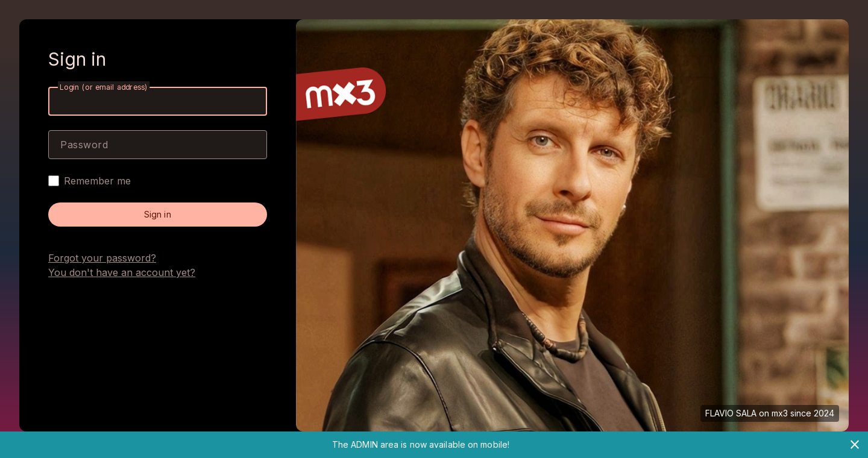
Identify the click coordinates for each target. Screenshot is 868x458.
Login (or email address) (104, 87)
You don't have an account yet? (122, 272)
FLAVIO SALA (731, 413)
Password (84, 145)
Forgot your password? (102, 258)
